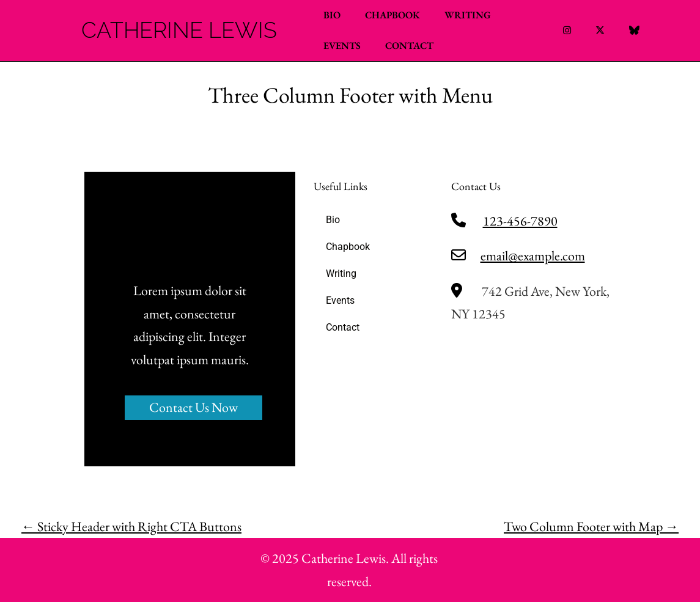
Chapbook (392, 15)
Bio (332, 15)
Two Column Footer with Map (591, 527)
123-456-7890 (520, 221)
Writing (468, 15)
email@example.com (533, 256)
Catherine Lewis (179, 31)
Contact (409, 46)
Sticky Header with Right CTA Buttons (131, 527)
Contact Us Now (193, 407)
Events (342, 46)
